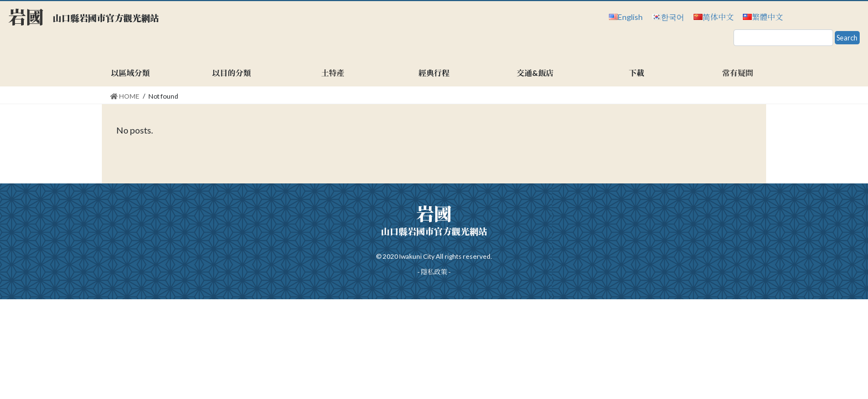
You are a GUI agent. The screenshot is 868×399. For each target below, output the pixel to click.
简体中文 (718, 17)
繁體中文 (767, 17)
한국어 (673, 17)
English (630, 17)
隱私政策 (434, 272)
